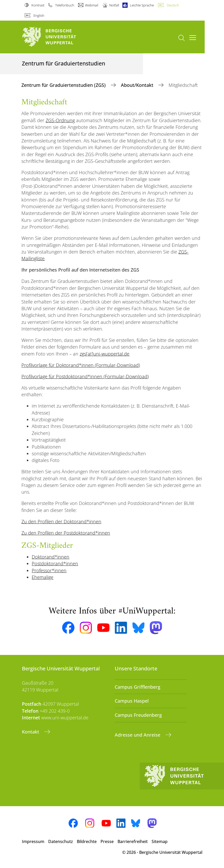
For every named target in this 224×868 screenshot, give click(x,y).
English (39, 15)
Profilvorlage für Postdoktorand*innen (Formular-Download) (85, 376)
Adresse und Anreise (138, 735)
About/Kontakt (138, 85)
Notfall (114, 5)
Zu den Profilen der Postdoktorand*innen (66, 533)
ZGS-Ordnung (60, 120)
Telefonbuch (65, 5)
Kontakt (31, 732)
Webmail (92, 5)
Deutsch (173, 5)
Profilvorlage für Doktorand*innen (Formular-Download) (81, 365)
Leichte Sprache (142, 5)
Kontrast (38, 5)
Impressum (33, 841)
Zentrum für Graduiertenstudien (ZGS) (64, 85)
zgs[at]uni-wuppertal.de (105, 354)
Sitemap (160, 841)
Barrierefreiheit (133, 841)
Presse (107, 841)
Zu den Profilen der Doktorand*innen (61, 521)
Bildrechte (87, 841)
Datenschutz (61, 841)
